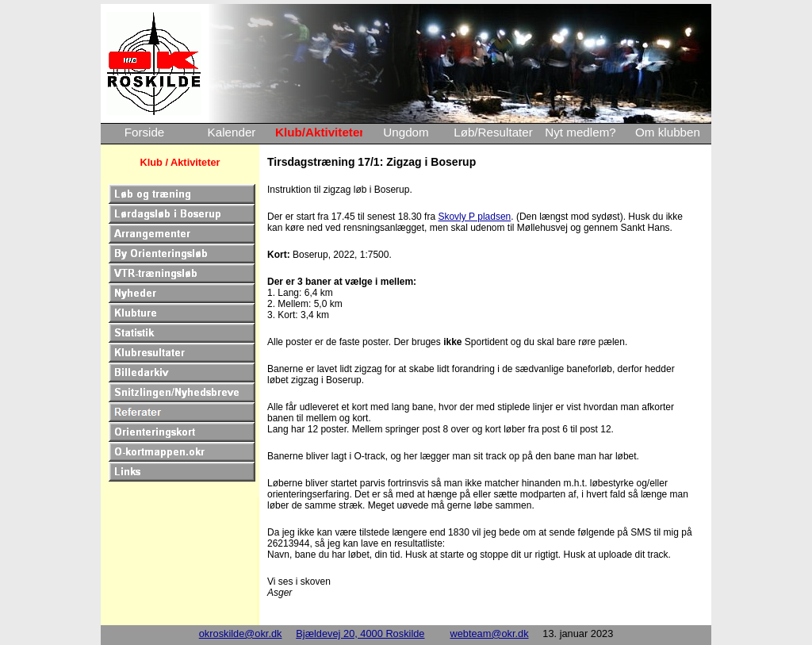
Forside (145, 132)
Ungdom (406, 132)
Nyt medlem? (580, 132)
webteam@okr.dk (489, 633)
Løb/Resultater (493, 132)
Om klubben (668, 132)
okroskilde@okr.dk (241, 633)
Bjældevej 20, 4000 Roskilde (360, 633)
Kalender (232, 132)
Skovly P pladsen (474, 217)
